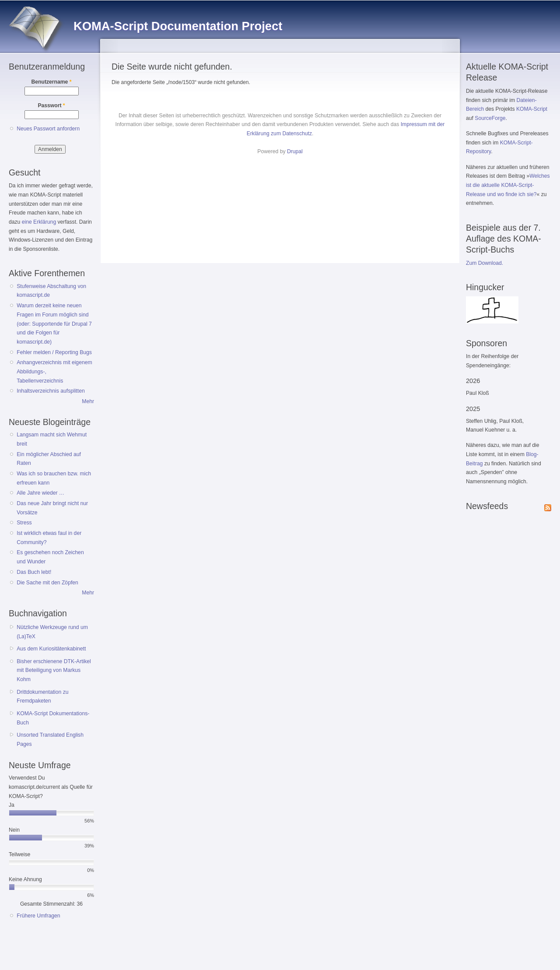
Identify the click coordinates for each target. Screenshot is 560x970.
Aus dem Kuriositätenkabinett (51, 649)
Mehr (88, 401)
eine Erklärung (39, 222)
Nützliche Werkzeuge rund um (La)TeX (52, 632)
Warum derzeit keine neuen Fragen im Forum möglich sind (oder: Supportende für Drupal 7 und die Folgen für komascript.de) (54, 324)
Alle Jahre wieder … (40, 493)
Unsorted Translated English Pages (50, 740)
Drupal (295, 151)
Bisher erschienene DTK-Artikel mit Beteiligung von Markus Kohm (54, 670)
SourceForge (490, 118)
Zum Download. (485, 263)
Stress (24, 523)
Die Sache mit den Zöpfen (47, 583)
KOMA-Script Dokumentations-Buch (53, 718)
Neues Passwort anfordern (48, 129)
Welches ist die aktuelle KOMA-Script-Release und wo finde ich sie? (508, 185)
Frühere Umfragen (38, 916)
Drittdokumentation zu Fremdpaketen (42, 697)
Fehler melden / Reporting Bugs (54, 352)
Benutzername (52, 82)
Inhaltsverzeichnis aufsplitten (51, 391)
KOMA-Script (532, 109)
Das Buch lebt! (34, 572)
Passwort (51, 105)
